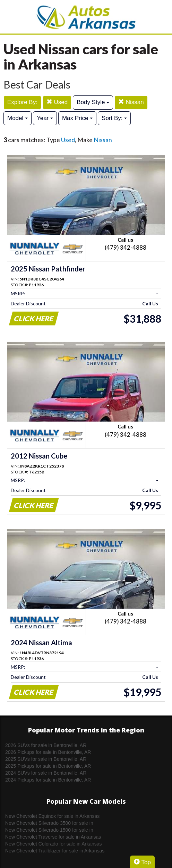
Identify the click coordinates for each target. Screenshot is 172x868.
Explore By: (22, 102)
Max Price (77, 118)
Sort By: (114, 118)
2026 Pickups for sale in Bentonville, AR (48, 752)
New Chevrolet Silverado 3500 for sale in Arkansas (49, 823)
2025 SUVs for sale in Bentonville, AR (46, 759)
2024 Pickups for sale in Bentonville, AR (48, 780)
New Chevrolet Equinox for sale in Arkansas (52, 816)
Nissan (131, 102)
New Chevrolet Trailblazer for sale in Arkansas (55, 851)
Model (18, 118)
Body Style (93, 102)
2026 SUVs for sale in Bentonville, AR (46, 745)
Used (57, 102)
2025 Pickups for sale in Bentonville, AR (48, 766)
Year (45, 118)
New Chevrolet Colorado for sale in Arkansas (54, 844)
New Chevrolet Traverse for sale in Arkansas (53, 837)
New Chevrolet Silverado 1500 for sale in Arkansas (49, 830)
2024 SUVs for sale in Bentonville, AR (46, 773)
